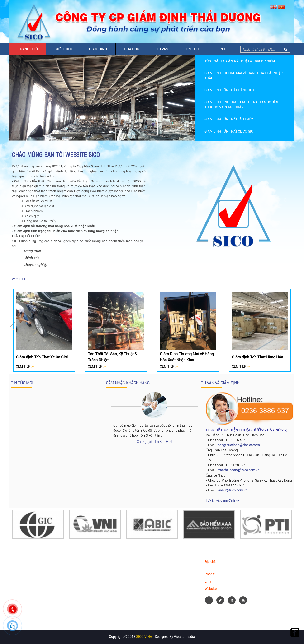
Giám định (98, 49)
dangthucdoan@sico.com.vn (239, 445)
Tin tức (192, 49)
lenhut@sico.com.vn (232, 490)
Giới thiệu (63, 49)
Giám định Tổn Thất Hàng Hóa (230, 90)
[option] (245, 61)
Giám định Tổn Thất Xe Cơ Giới (229, 131)
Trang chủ (28, 49)
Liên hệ (222, 49)
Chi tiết (20, 279)
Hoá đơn (132, 49)
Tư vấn (162, 49)
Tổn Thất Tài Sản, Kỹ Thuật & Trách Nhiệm (240, 61)
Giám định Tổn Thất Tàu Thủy (229, 119)
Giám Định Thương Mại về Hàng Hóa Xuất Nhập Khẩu (187, 357)
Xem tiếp (25, 366)
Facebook (24, 562)
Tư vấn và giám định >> (222, 500)
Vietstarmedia (184, 637)
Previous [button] (13, 327)
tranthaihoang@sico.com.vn (238, 470)
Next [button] (291, 327)
